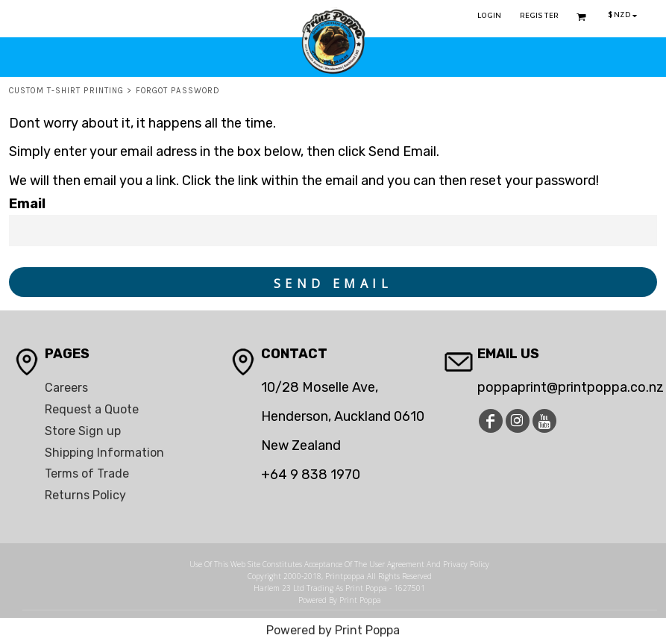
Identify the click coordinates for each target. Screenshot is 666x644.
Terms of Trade (87, 473)
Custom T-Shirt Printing (66, 91)
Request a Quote (92, 409)
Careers (66, 388)
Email (27, 204)
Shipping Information (104, 453)
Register (540, 16)
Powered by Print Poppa (333, 630)
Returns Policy (85, 495)
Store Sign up (83, 431)
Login (490, 16)
